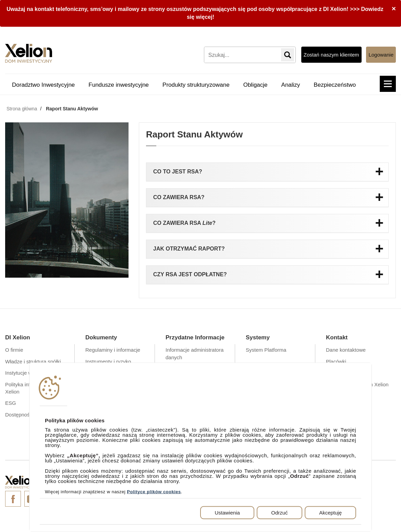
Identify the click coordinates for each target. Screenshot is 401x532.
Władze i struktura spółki (33, 361)
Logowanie (381, 55)
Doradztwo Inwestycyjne (43, 85)
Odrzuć (279, 513)
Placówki (336, 361)
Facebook (13, 499)
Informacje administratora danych (195, 353)
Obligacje (256, 85)
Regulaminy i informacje (113, 350)
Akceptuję (330, 513)
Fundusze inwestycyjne (119, 85)
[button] (388, 84)
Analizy (291, 85)
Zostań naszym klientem (331, 55)
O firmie (14, 350)
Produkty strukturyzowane (196, 85)
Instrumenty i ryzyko (108, 361)
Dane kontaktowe (346, 350)
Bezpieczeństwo (335, 85)
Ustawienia (227, 513)
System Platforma (266, 350)
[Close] (394, 8)
